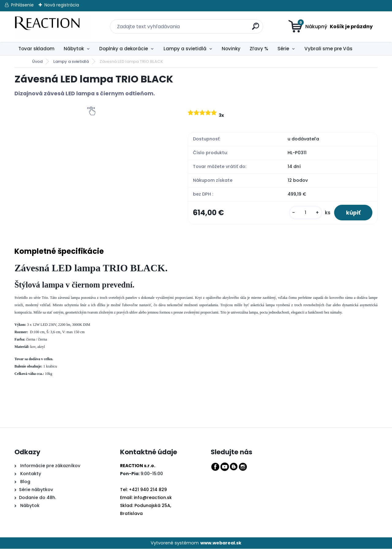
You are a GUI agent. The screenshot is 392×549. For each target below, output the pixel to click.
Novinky (231, 49)
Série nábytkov (36, 490)
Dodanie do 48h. (38, 498)
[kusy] (305, 213)
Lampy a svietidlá (185, 49)
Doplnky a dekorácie (124, 49)
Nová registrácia (62, 5)
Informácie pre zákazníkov (50, 466)
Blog (25, 482)
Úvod (37, 61)
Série (283, 49)
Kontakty (31, 474)
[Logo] (52, 27)
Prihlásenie (22, 5)
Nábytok (74, 49)
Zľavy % (259, 49)
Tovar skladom (36, 49)
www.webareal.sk (221, 543)
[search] (252, 23)
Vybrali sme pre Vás (328, 49)
